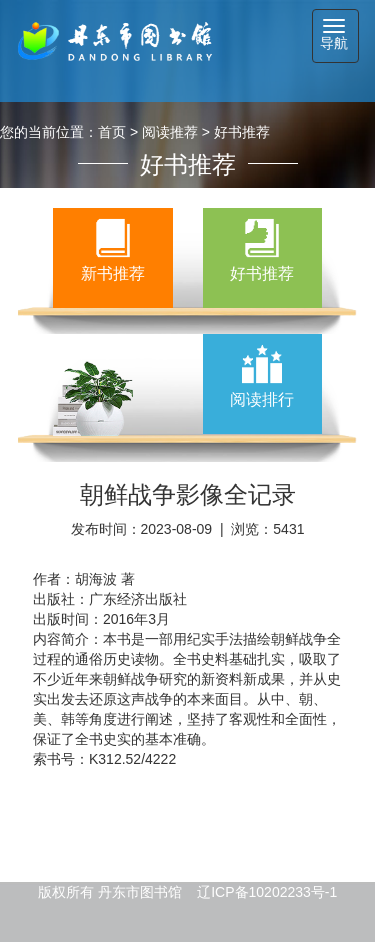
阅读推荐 (170, 132)
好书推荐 (242, 132)
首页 (112, 132)
